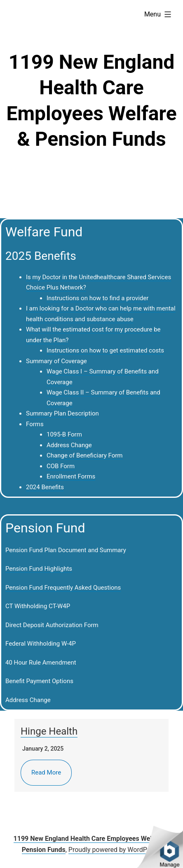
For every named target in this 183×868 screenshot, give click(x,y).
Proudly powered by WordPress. (115, 850)
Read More (46, 772)
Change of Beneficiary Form (85, 455)
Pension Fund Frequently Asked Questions (63, 588)
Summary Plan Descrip (57, 413)
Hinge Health (49, 731)
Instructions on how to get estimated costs (105, 350)
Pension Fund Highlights (39, 569)
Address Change (69, 445)
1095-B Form (64, 434)
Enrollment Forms (71, 476)
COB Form (61, 466)
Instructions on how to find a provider (97, 298)
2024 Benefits (45, 487)
